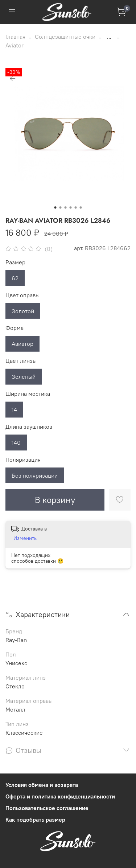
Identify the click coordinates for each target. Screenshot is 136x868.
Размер (15, 262)
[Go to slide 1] (55, 207)
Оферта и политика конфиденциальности (60, 796)
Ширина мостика (28, 394)
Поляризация (23, 460)
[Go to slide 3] (66, 207)
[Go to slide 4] (71, 207)
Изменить (25, 538)
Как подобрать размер (35, 819)
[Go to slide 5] (76, 207)
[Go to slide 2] (61, 207)
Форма (15, 328)
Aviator (15, 45)
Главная (15, 37)
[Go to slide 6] (81, 207)
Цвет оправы (22, 295)
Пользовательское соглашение (47, 808)
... (109, 37)
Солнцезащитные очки (65, 37)
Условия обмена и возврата (42, 785)
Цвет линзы (21, 361)
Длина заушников (29, 427)
